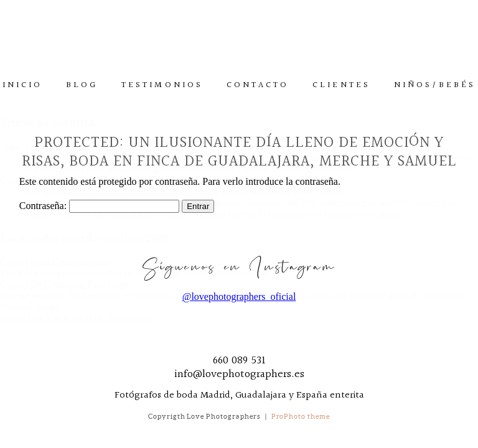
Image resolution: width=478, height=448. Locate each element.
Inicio (22, 85)
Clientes (341, 85)
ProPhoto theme (301, 416)
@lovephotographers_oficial (239, 296)
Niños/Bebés (435, 85)
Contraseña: (99, 206)
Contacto (258, 85)
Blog (82, 85)
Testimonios (162, 85)
